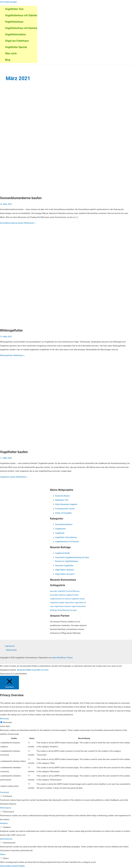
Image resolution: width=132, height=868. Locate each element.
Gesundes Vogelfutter (64, 566)
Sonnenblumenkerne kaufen (21, 198)
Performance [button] (6, 808)
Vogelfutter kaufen (14, 452)
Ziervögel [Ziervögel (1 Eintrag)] (73, 610)
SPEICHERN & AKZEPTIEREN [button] (12, 866)
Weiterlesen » (18, 223)
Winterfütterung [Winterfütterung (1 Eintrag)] (63, 610)
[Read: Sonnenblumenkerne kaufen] (65, 191)
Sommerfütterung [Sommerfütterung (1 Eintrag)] (73, 591)
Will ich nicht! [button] (43, 670)
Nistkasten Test (62, 500)
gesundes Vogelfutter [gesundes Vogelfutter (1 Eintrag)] (58, 591)
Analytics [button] (4, 823)
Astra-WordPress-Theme (62, 658)
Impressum (10, 646)
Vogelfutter (60, 533)
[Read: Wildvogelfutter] (65, 324)
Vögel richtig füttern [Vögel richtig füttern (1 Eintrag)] (79, 606)
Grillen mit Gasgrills (63, 513)
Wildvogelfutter (11, 330)
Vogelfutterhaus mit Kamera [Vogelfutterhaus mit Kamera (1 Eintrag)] (60, 599)
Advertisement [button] (6, 839)
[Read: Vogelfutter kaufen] (65, 445)
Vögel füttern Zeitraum (65, 570)
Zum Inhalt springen (8, 2)
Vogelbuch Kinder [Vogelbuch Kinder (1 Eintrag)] (72, 595)
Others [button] (3, 854)
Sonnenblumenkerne (64, 524)
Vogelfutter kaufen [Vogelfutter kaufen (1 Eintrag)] (78, 599)
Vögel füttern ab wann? (65, 574)
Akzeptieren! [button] (22, 670)
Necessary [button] (4, 719)
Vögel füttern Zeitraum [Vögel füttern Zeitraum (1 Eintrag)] (63, 606)
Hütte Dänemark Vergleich (66, 504)
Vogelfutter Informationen (66, 537)
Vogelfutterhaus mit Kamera (67, 542)
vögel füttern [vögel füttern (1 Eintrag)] (69, 603)
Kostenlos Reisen (62, 496)
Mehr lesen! (32, 670)
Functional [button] (4, 792)
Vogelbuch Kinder (63, 553)
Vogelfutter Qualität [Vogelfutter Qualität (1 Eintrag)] (57, 603)
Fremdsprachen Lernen (65, 509)
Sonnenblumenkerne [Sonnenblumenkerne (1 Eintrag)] (58, 595)
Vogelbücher (60, 529)
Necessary (7, 722)
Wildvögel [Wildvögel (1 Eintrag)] (54, 610)
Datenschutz (11, 650)
